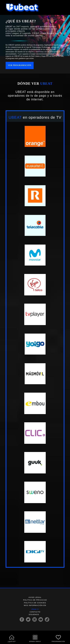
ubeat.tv (35, 609)
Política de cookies (35, 603)
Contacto (35, 612)
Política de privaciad (35, 600)
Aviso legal (35, 597)
